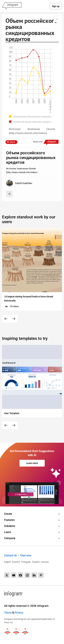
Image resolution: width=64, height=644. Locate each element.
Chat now (26, 555)
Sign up (56, 6)
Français (45, 562)
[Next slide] (14, 319)
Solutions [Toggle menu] (10, 526)
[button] (32, 116)
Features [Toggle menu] (9, 520)
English (7, 562)
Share (12, 142)
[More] (57, 19)
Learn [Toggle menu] (8, 532)
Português (26, 562)
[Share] (9, 194)
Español (36, 562)
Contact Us (10, 555)
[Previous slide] (6, 319)
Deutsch (16, 562)
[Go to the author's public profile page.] (19, 183)
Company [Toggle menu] (10, 538)
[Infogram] (12, 6)
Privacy (19, 613)
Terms (8, 613)
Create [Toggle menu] (8, 514)
